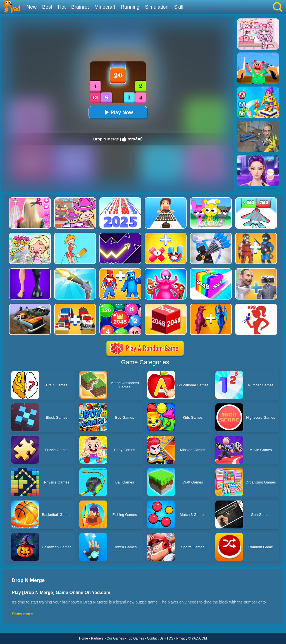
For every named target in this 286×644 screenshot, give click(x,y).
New (32, 7)
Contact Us (155, 638)
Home (84, 638)
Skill (179, 7)
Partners (97, 638)
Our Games (115, 638)
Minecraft (105, 7)
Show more (22, 614)
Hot (62, 7)
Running (130, 7)
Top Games (135, 638)
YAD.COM (199, 638)
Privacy (182, 638)
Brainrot (80, 7)
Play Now (118, 112)
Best (47, 7)
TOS (170, 638)
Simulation (157, 7)
